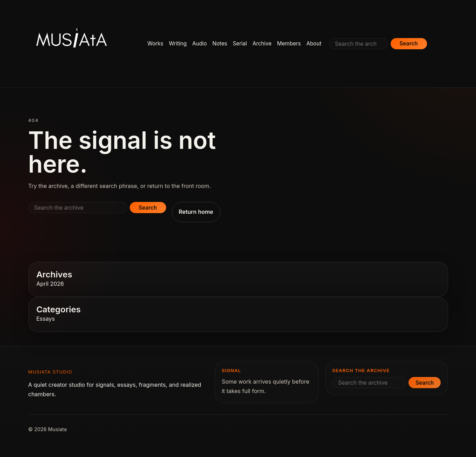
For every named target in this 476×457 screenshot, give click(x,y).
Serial (240, 43)
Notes (220, 43)
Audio (200, 43)
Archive (262, 43)
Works (155, 43)
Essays (46, 319)
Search (408, 43)
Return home (196, 212)
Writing (178, 43)
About (314, 43)
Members (289, 43)
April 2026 (50, 284)
